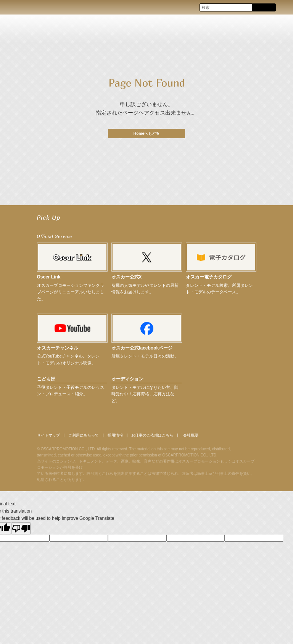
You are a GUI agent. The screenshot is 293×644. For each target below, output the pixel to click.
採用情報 (131, 438)
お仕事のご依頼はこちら (175, 438)
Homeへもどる (146, 133)
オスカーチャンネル (58, 350)
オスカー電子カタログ (209, 279)
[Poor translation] (21, 532)
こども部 (46, 381)
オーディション (127, 381)
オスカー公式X (127, 279)
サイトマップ (51, 438)
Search (264, 8)
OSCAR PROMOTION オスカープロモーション (13, 7)
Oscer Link (49, 279)
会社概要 (221, 438)
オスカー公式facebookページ (142, 350)
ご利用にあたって (93, 438)
